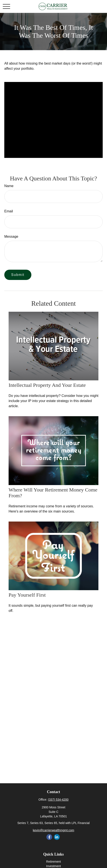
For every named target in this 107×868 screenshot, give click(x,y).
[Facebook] (49, 837)
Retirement (53, 862)
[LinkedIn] (57, 837)
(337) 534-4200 (58, 800)
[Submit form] (18, 275)
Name (9, 186)
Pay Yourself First (27, 595)
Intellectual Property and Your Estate (47, 385)
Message (11, 237)
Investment (53, 866)
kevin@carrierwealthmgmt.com (53, 830)
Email (9, 211)
